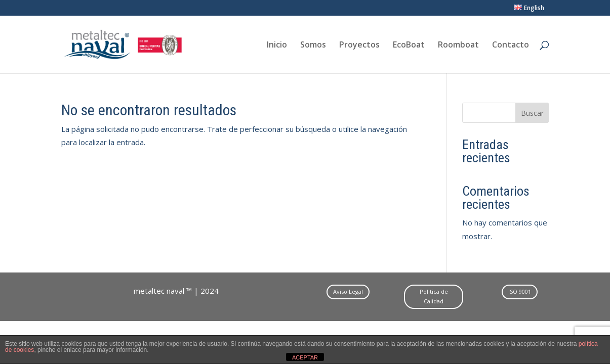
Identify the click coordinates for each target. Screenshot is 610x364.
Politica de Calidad (434, 296)
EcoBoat (409, 45)
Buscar (532, 113)
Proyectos (359, 45)
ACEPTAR (305, 357)
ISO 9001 (520, 291)
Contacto (511, 45)
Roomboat (458, 45)
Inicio (277, 45)
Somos (313, 45)
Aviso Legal (348, 291)
